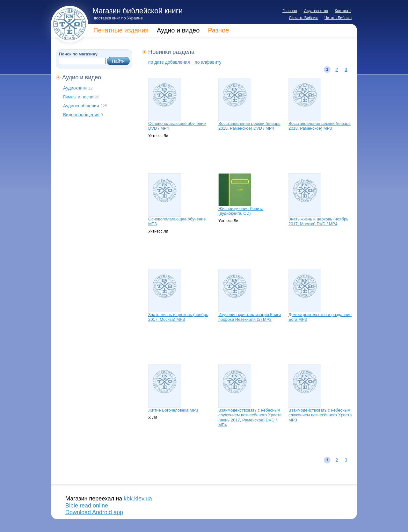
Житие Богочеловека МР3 (173, 410)
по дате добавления (169, 62)
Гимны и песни (78, 97)
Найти (118, 61)
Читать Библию (338, 18)
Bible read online (87, 506)
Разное (218, 30)
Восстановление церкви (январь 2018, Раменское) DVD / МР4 (249, 126)
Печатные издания (121, 30)
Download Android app (94, 512)
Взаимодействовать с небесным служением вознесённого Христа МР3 (320, 415)
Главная (290, 11)
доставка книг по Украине (118, 18)
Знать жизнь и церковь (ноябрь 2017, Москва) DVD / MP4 (318, 222)
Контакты (343, 11)
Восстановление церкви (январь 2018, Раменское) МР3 (320, 126)
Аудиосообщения (81, 106)
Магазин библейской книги (138, 11)
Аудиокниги (75, 88)
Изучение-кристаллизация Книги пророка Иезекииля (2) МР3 (250, 317)
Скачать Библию (304, 18)
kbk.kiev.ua (138, 499)
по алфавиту (208, 62)
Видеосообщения (81, 115)
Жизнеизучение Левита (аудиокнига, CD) (241, 211)
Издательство (316, 11)
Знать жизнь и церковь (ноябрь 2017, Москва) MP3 (178, 317)
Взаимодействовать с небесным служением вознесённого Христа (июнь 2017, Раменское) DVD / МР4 (250, 418)
